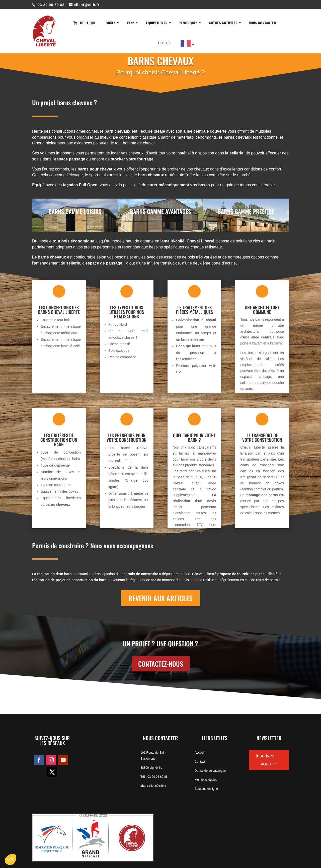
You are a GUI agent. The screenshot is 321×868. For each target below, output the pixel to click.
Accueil (199, 753)
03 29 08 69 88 (157, 777)
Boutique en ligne (206, 789)
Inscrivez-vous (266, 760)
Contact (200, 762)
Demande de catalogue (210, 771)
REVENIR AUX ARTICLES (160, 598)
